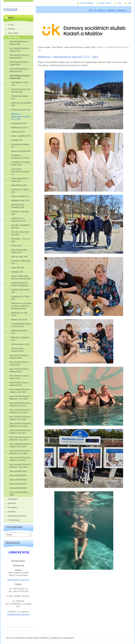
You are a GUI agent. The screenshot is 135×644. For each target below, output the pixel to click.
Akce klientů (58, 47)
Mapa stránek (105, 3)
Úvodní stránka (44, 47)
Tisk (130, 3)
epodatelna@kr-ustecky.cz (18, 614)
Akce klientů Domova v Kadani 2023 (80, 47)
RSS (119, 3)
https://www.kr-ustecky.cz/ (18, 580)
